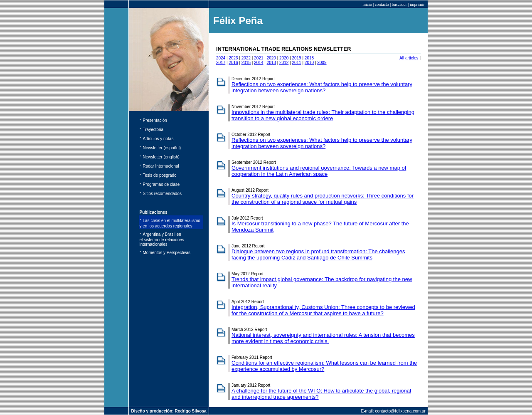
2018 (309, 58)
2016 (233, 63)
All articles (409, 58)
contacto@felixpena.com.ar (400, 411)
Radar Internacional (161, 166)
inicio (367, 4)
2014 (259, 63)
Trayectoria (153, 130)
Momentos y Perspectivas (167, 253)
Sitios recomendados (162, 194)
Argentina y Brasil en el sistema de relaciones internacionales (162, 239)
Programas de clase (161, 184)
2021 (259, 58)
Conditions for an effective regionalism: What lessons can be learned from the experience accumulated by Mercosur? (324, 366)
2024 (221, 58)
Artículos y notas (158, 139)
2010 (309, 63)
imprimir (417, 4)
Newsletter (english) (161, 157)
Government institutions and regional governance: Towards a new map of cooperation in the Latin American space (319, 171)
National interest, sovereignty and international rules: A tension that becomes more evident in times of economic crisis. (323, 338)
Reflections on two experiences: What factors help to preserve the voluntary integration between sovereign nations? (322, 87)
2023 (233, 58)
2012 (284, 63)
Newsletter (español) (162, 148)
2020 (271, 58)
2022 (246, 58)
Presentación (155, 120)
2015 (246, 63)
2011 (296, 63)
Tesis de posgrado (160, 175)
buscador (399, 4)
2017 (221, 63)
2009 (322, 63)
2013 (271, 63)
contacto (382, 4)
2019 (296, 58)
